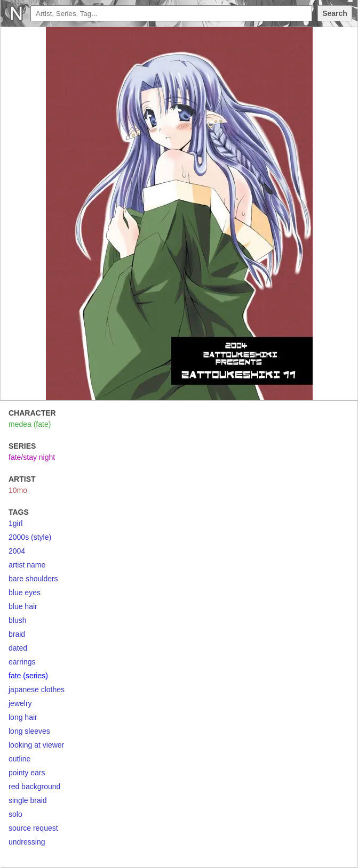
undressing (27, 842)
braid (17, 634)
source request (33, 828)
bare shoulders (33, 579)
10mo (18, 490)
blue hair (23, 606)
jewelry (20, 703)
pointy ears (27, 773)
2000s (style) (30, 537)
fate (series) (28, 676)
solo (15, 814)
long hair (23, 717)
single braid (28, 800)
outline (19, 759)
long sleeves (29, 731)
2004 (17, 551)
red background (34, 786)
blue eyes (25, 593)
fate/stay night (32, 457)
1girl (15, 523)
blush (17, 620)
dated (18, 648)
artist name (27, 565)
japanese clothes (37, 689)
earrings (22, 662)
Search (335, 13)
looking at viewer (36, 745)
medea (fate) (30, 424)
